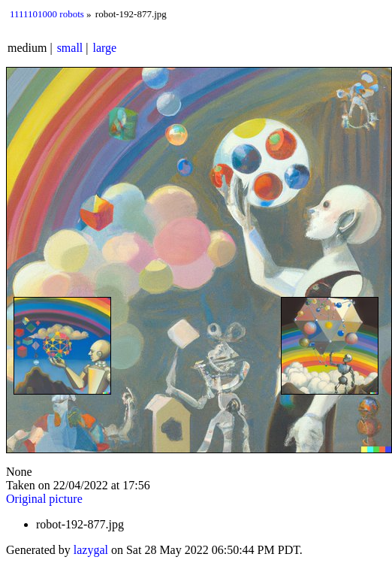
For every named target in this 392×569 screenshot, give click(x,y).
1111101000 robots (47, 14)
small (70, 48)
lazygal (91, 550)
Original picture (44, 499)
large (105, 48)
